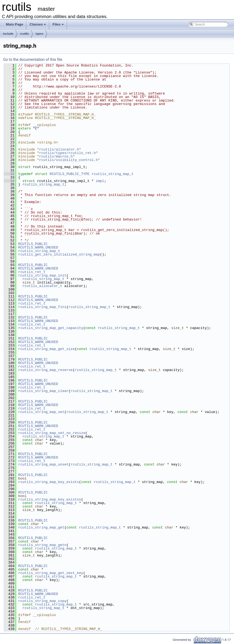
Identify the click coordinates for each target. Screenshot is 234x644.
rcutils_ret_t (32, 272)
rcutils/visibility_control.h (69, 160)
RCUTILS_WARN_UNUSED (38, 247)
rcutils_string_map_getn (42, 545)
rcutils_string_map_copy (42, 601)
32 (9, 174)
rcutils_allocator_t (42, 286)
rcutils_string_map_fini (42, 307)
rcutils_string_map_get (41, 527)
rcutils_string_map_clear (43, 391)
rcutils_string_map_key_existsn (50, 499)
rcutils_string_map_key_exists (49, 482)
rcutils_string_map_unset (43, 464)
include (8, 34)
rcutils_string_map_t (113, 174)
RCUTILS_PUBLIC (33, 244)
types (40, 34)
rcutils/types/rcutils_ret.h (68, 153)
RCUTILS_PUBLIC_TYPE (70, 174)
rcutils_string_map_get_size (47, 349)
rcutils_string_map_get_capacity (51, 328)
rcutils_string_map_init (42, 275)
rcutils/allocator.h (59, 149)
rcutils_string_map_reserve (46, 370)
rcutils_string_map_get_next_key (51, 573)
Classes (38, 24)
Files (58, 24)
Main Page (15, 24)
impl (100, 181)
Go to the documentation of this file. (33, 59)
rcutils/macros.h (56, 156)
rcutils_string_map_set (41, 412)
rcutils (25, 34)
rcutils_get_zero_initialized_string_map (59, 254)
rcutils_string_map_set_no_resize (52, 433)
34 (9, 181)
